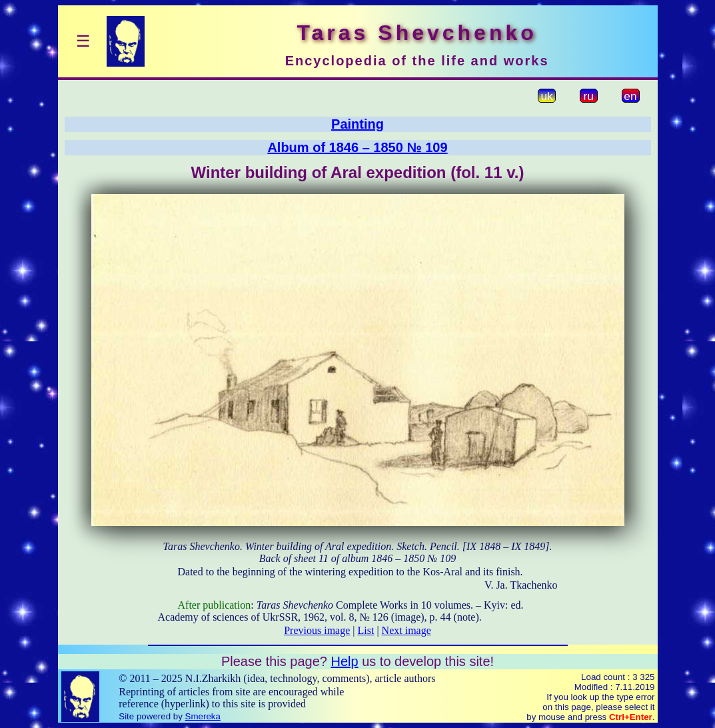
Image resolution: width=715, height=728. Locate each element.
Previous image (317, 630)
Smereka (203, 716)
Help (344, 661)
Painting (357, 124)
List (366, 630)
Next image (406, 630)
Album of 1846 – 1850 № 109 (357, 147)
